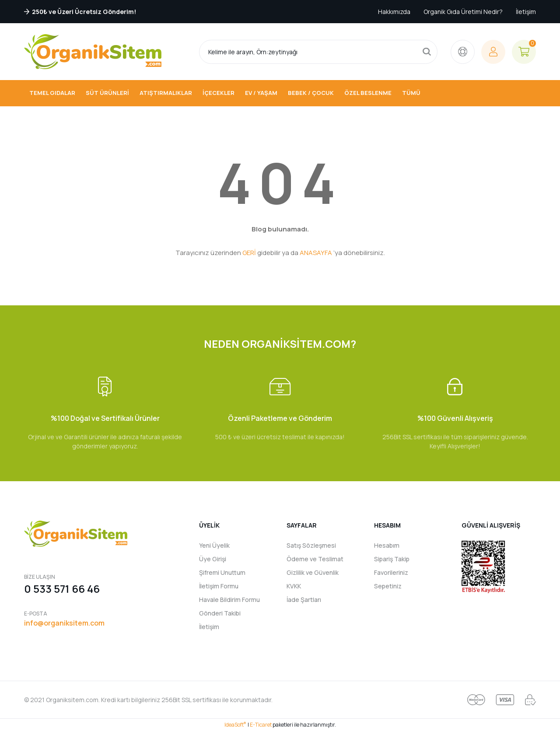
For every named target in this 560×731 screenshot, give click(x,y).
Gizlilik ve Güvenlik (313, 572)
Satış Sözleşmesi (311, 545)
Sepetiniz (388, 586)
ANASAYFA (316, 253)
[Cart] (524, 52)
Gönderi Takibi (220, 613)
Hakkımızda (394, 12)
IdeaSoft (235, 725)
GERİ (249, 253)
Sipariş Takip (392, 559)
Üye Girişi (213, 559)
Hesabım (387, 545)
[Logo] (93, 52)
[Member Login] (493, 52)
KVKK (294, 586)
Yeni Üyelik (214, 545)
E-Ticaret (261, 725)
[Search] (318, 52)
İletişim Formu (219, 586)
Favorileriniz (391, 572)
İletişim (526, 12)
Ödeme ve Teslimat (315, 559)
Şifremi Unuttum (222, 572)
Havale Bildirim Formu (229, 600)
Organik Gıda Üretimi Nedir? (463, 12)
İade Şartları (304, 600)
